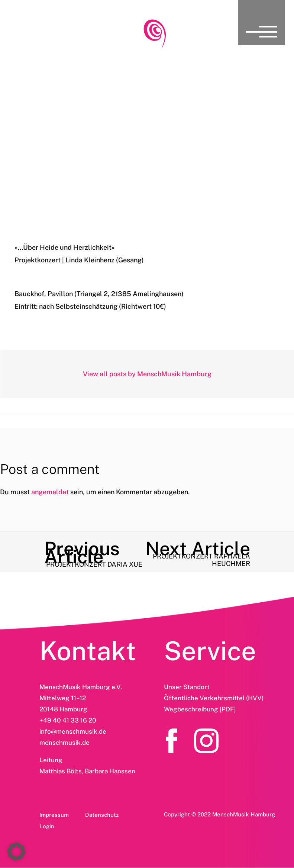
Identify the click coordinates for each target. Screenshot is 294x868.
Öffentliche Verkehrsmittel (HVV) (214, 698)
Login (47, 826)
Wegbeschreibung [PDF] (200, 709)
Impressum (54, 815)
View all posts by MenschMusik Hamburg (147, 374)
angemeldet (50, 492)
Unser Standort (187, 687)
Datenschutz (102, 815)
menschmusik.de (64, 743)
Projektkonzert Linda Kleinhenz (147, 170)
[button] (16, 852)
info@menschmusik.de (73, 731)
